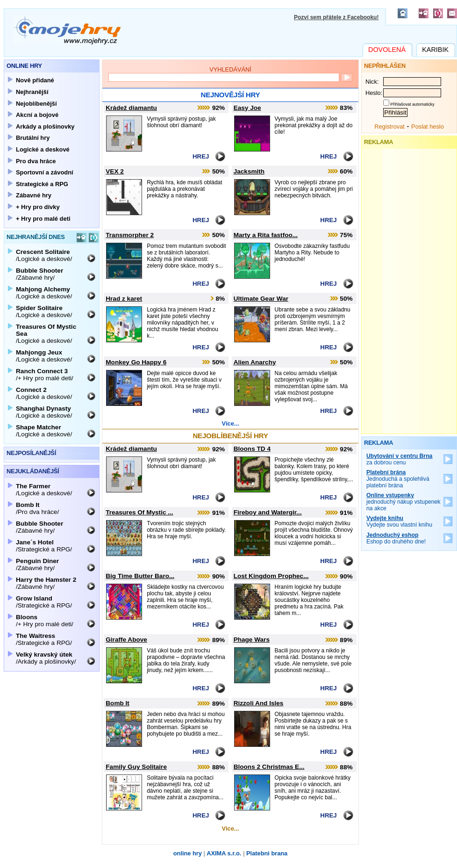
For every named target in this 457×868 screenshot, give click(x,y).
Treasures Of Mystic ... (139, 512)
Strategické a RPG (42, 184)
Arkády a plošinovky (45, 127)
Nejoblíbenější (36, 104)
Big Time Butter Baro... (140, 576)
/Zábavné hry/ (39, 274)
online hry (188, 853)
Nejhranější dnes (36, 237)
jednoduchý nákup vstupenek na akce (403, 502)
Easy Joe (247, 108)
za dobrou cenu (399, 459)
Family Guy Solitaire (136, 767)
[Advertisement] (409, 289)
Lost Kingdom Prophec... (271, 576)
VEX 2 (115, 171)
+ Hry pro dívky (38, 207)
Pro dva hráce (36, 161)
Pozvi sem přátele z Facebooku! (336, 17)
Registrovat (389, 127)
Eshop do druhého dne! (396, 538)
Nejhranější (32, 92)
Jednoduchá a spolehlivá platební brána (398, 479)
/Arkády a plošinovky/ (46, 658)
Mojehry (67, 30)
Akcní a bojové (37, 115)
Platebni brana (267, 853)
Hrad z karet (124, 299)
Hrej (201, 156)
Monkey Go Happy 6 (136, 362)
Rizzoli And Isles (259, 703)
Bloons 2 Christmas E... (269, 767)
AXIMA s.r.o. (224, 853)
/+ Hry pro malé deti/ (45, 375)
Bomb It (118, 703)
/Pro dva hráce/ (37, 508)
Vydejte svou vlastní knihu (399, 521)
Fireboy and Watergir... (268, 512)
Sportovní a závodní (45, 172)
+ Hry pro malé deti (43, 219)
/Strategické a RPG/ (44, 546)
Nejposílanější (31, 453)
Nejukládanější (33, 471)
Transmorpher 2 (130, 235)
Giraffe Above (126, 640)
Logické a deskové (43, 149)
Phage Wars (252, 640)
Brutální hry (33, 138)
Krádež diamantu (131, 108)
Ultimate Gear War (261, 299)
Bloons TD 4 (252, 449)
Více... (231, 423)
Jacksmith (249, 171)
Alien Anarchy (255, 362)
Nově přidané (35, 80)
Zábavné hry (34, 195)
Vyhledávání (230, 69)
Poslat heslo (428, 127)
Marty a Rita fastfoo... (266, 235)
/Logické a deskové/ (44, 255)
